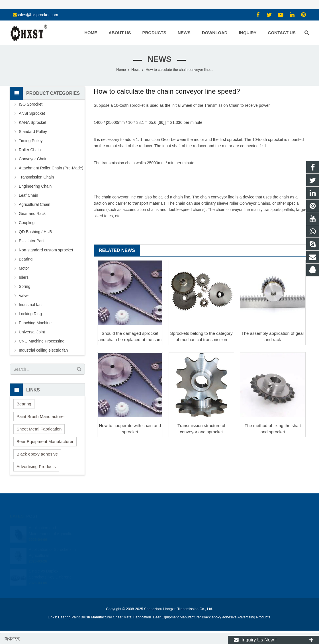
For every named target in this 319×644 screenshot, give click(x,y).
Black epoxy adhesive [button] (37, 454)
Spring (24, 286)
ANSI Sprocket (32, 113)
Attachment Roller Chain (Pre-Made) (51, 168)
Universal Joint (32, 332)
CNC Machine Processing (42, 341)
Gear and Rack (32, 214)
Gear (166, 140)
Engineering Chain (35, 186)
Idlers (24, 277)
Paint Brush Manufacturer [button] (41, 416)
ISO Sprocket (31, 104)
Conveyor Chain (254, 203)
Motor (24, 268)
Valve (24, 296)
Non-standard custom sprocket (46, 250)
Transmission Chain (221, 105)
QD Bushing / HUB (35, 232)
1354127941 (179, 528)
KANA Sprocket (33, 122)
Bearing (26, 259)
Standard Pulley (33, 132)
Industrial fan (30, 305)
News (159, 59)
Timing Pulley (31, 141)
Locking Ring (30, 314)
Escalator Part (31, 241)
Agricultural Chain (35, 204)
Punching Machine (35, 323)
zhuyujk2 (176, 552)
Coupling (27, 223)
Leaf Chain (28, 195)
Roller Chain (30, 150)
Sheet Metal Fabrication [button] (39, 429)
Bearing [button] (24, 404)
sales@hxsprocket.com (37, 15)
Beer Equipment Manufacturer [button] (45, 441)
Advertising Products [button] (36, 466)
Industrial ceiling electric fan (43, 350)
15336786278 (180, 536)
